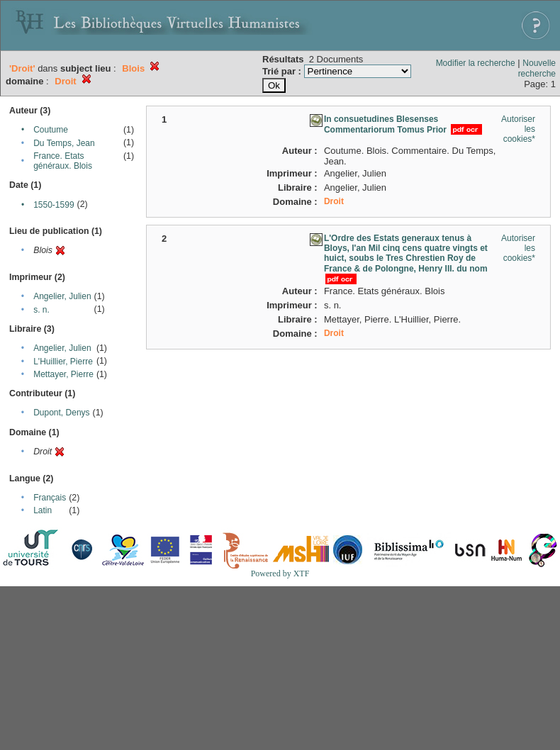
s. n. (41, 310)
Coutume (51, 130)
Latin (43, 510)
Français (50, 498)
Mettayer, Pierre (63, 374)
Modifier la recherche (476, 63)
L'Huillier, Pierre (63, 362)
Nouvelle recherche (537, 68)
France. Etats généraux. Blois (63, 161)
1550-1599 (54, 205)
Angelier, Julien (62, 296)
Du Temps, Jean (64, 143)
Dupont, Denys (61, 413)
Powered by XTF (280, 573)
